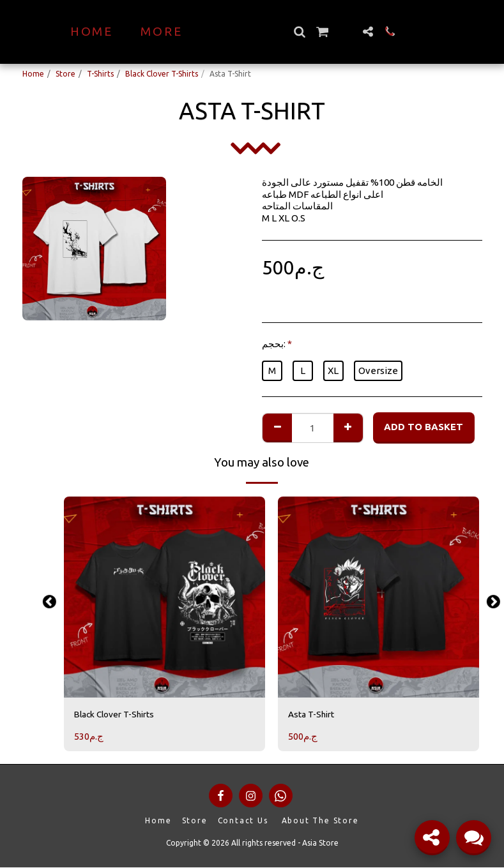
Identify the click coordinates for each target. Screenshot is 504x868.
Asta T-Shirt (314, 715)
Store (65, 74)
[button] (322, 32)
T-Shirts (100, 74)
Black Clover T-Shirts (162, 74)
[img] (164, 597)
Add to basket (424, 427)
